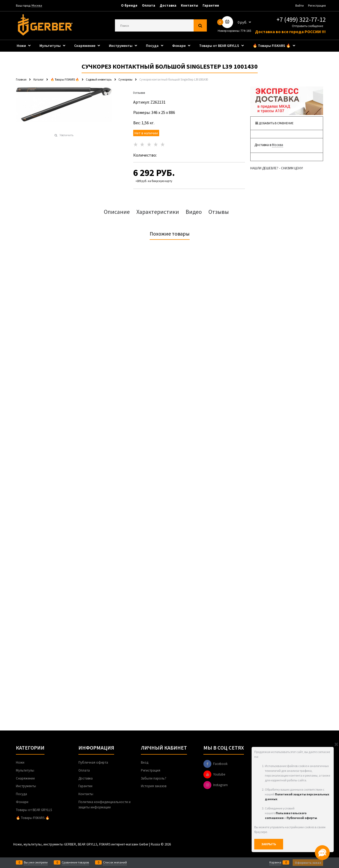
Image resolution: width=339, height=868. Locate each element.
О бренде (129, 5)
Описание (117, 212)
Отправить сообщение (307, 26)
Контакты (189, 5)
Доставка (168, 5)
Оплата (149, 5)
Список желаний (115, 862)
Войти (300, 5)
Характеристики (158, 212)
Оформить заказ (308, 863)
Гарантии (211, 5)
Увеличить (66, 135)
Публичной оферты (302, 818)
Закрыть (269, 844)
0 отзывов (139, 93)
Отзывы (219, 212)
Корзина (275, 862)
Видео (194, 212)
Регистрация (317, 5)
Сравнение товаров (75, 862)
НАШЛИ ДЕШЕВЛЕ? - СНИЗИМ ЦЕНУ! (277, 168)
